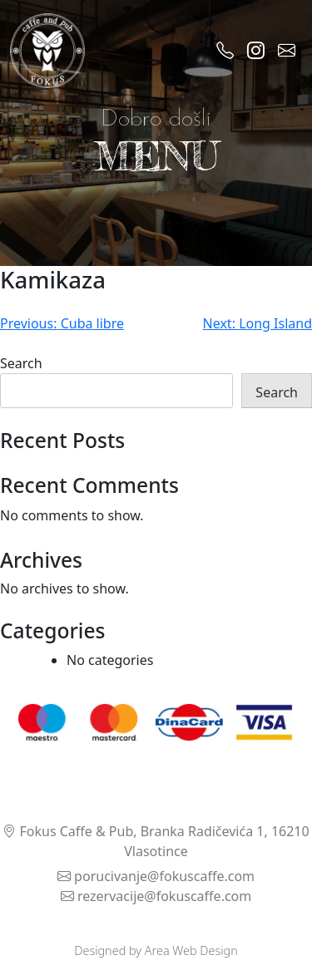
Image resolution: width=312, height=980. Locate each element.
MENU (156, 156)
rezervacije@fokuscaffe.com (156, 896)
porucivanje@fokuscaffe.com (156, 876)
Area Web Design (191, 950)
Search (21, 363)
